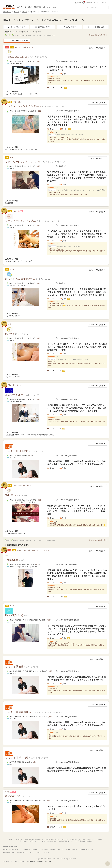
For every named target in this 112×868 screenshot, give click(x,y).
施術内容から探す (43, 27)
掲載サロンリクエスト (79, 839)
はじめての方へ (23, 839)
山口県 (17, 12)
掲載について (13, 839)
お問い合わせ (55, 839)
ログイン (97, 2)
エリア (20, 7)
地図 (38, 61)
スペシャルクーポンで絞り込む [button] (17, 41)
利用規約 (38, 839)
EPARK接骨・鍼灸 (9, 852)
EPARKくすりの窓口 (57, 850)
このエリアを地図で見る (98, 35)
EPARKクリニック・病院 (40, 850)
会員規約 (32, 839)
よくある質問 (46, 839)
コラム (62, 839)
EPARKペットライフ (43, 852)
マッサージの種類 (97, 839)
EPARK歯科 (26, 850)
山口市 (25, 12)
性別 (79, 2)
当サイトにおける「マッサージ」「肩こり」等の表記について (39, 841)
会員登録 (89, 2)
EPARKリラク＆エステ (9, 7)
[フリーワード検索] (95, 7)
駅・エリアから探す (16, 27)
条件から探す (69, 27)
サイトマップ (75, 841)
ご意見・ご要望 (50, 7)
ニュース (68, 839)
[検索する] (106, 7)
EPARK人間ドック (71, 850)
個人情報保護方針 (64, 841)
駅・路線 (28, 7)
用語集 (88, 839)
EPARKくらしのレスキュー (26, 852)
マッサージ (7, 12)
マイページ (105, 2)
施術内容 (37, 7)
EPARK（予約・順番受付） (12, 850)
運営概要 (82, 841)
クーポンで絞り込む (96, 27)
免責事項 (89, 841)
